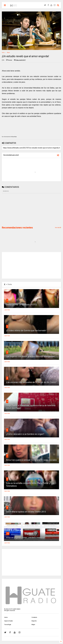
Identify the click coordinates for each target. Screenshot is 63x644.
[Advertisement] (18, 210)
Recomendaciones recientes (17, 228)
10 (8, 533)
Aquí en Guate (9, 621)
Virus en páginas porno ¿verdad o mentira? (26, 538)
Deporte (34, 621)
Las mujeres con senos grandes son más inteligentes (30, 356)
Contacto (34, 617)
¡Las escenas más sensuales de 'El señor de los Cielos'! (31, 382)
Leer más (7, 310)
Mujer (8, 53)
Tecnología (8, 625)
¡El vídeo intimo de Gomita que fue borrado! (26, 331)
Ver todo (58, 228)
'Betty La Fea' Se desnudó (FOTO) (21, 305)
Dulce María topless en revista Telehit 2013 (26, 512)
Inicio (3, 53)
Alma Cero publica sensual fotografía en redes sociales (31, 460)
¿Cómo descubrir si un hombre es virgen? (25, 434)
